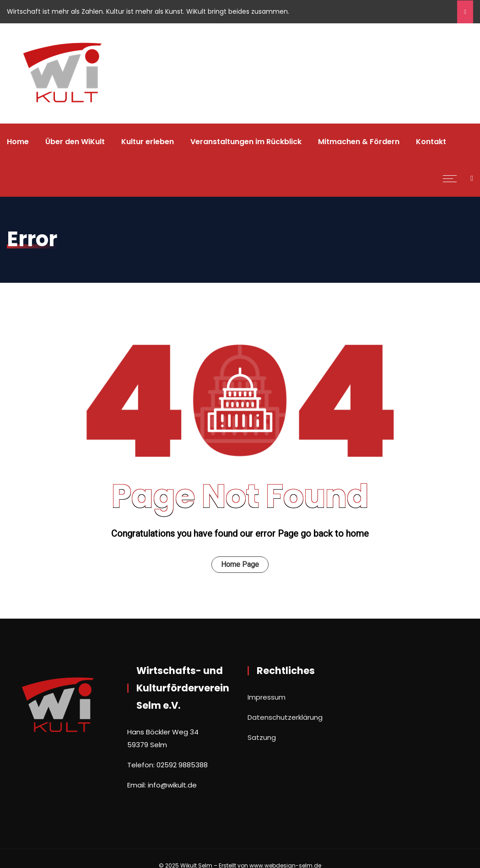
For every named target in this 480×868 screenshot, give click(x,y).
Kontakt (431, 142)
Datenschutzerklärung (285, 717)
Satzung (262, 737)
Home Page (240, 564)
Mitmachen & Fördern (359, 142)
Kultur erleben (148, 142)
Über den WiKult (75, 142)
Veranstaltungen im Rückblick (246, 142)
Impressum (267, 697)
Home (18, 142)
